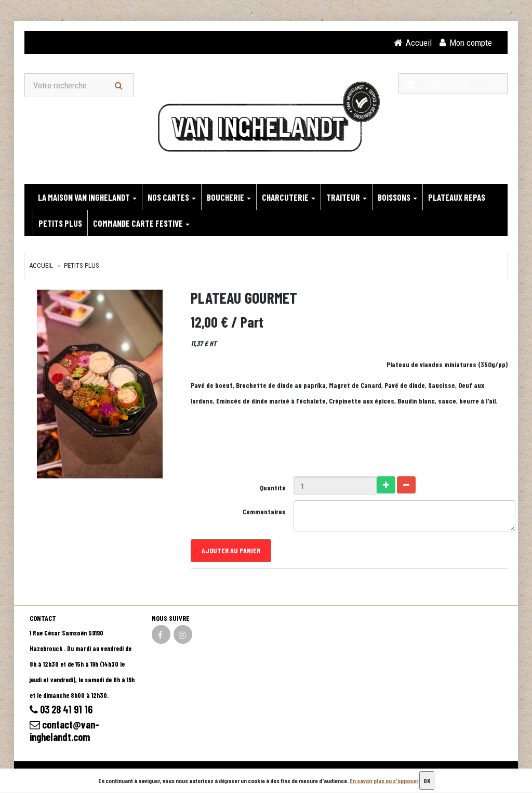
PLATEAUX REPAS (457, 197)
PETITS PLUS (60, 223)
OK (427, 781)
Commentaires (264, 511)
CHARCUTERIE (289, 197)
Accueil (41, 265)
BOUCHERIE (229, 197)
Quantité (273, 487)
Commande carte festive (141, 223)
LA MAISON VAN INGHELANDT (87, 197)
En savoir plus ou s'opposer (384, 781)
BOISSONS (397, 197)
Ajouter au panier (231, 550)
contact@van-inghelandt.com (64, 731)
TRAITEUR (347, 197)
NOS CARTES (172, 197)
